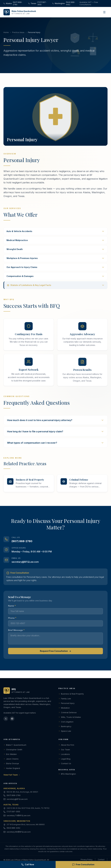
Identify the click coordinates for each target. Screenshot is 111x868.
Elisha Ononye (11, 764)
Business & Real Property (71, 694)
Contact (101, 860)
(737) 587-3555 (13, 812)
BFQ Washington (67, 774)
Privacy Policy (87, 860)
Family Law (65, 699)
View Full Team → (12, 775)
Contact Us (65, 764)
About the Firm (66, 745)
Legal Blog (64, 759)
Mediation (64, 708)
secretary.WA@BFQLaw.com (19, 832)
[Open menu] (104, 12)
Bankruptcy (65, 727)
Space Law (65, 732)
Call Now (28, 864)
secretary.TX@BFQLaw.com (18, 816)
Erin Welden (10, 755)
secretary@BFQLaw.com (25, 566)
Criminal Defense (67, 713)
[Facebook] (12, 719)
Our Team (64, 750)
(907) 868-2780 (22, 546)
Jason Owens (11, 759)
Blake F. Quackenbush (15, 745)
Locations (64, 755)
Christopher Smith (13, 750)
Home (6, 33)
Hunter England (12, 769)
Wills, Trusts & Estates (70, 718)
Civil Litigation (66, 722)
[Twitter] (6, 719)
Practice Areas (18, 33)
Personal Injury (66, 704)
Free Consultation (83, 864)
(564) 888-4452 (13, 829)
